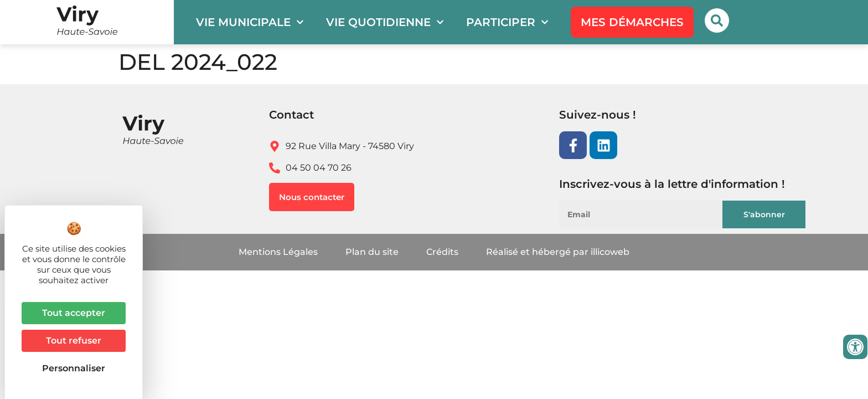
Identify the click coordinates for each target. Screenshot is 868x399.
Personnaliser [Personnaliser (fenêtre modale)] (74, 368)
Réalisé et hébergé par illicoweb (558, 252)
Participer (507, 22)
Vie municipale (250, 22)
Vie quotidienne (385, 22)
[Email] (647, 214)
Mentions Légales (278, 252)
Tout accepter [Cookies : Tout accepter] (74, 313)
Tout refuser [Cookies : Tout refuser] (74, 341)
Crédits (442, 252)
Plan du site (372, 252)
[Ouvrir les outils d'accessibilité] (855, 347)
